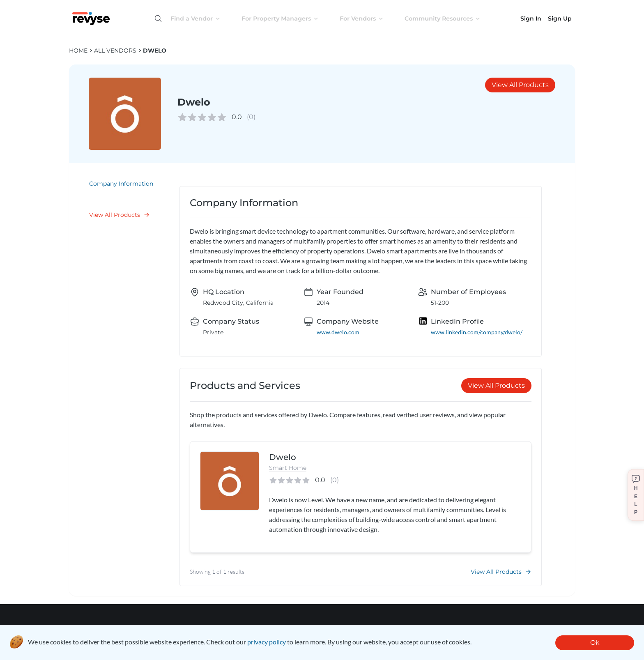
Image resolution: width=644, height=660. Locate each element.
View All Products (520, 85)
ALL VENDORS (115, 51)
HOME (78, 51)
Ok (595, 643)
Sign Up (560, 18)
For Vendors (368, 18)
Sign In (531, 18)
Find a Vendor (202, 18)
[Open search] (158, 18)
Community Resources (449, 18)
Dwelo (155, 51)
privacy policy (267, 642)
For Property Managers (286, 18)
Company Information (121, 184)
